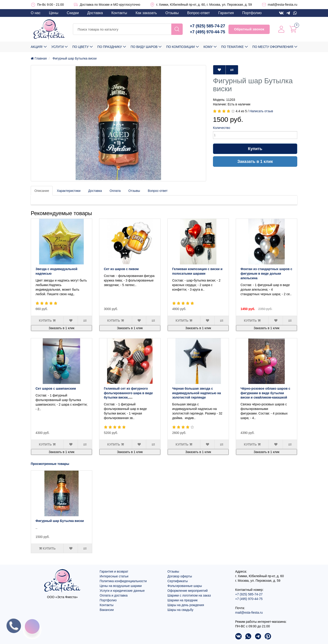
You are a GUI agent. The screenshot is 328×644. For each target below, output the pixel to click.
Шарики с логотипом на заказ (189, 595)
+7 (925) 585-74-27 (208, 26)
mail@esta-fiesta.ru (283, 4)
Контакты (119, 13)
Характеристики (69, 191)
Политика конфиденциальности (123, 581)
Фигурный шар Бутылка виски (60, 521)
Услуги (57, 47)
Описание (42, 191)
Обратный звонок (249, 29)
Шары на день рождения (186, 605)
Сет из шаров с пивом (121, 269)
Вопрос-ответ (199, 13)
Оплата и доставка (114, 595)
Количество (222, 128)
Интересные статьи (114, 576)
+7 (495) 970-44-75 (208, 32)
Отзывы (172, 13)
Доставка (95, 13)
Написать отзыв (261, 111)
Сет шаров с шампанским (56, 388)
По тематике (232, 47)
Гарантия (226, 13)
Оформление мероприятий (188, 591)
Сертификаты (178, 581)
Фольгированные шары (185, 586)
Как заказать (146, 13)
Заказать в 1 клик (255, 162)
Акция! (37, 47)
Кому (208, 47)
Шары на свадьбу (180, 610)
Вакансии (107, 610)
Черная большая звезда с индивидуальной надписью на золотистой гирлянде (197, 393)
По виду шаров (144, 47)
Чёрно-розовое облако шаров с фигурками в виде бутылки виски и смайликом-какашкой (265, 393)
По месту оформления (273, 47)
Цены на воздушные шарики (121, 586)
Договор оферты (180, 576)
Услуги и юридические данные (122, 591)
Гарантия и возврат (114, 571)
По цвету (81, 47)
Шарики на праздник (182, 600)
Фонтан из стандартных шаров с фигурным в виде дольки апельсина (266, 274)
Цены (54, 13)
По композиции (181, 47)
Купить (255, 149)
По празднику (110, 47)
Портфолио (252, 13)
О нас (36, 13)
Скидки (73, 13)
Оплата (115, 191)
